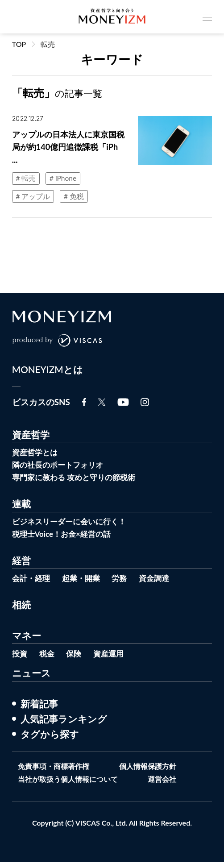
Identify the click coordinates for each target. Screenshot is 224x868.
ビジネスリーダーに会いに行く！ (69, 525)
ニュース (31, 677)
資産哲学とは (35, 455)
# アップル (33, 198)
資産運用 (108, 658)
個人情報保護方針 (148, 772)
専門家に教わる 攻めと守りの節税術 (74, 480)
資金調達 (154, 583)
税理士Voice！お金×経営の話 (62, 538)
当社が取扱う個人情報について (68, 785)
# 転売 (26, 179)
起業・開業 (81, 583)
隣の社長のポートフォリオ (58, 468)
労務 (119, 583)
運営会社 (162, 785)
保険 (74, 658)
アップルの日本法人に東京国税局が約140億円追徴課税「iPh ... (67, 147)
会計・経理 (31, 583)
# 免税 (75, 198)
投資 (20, 658)
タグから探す (50, 739)
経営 (21, 564)
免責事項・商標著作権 (54, 772)
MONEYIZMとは (48, 372)
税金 (47, 658)
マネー (27, 640)
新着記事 (40, 708)
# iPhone (64, 179)
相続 (21, 609)
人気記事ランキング (64, 724)
